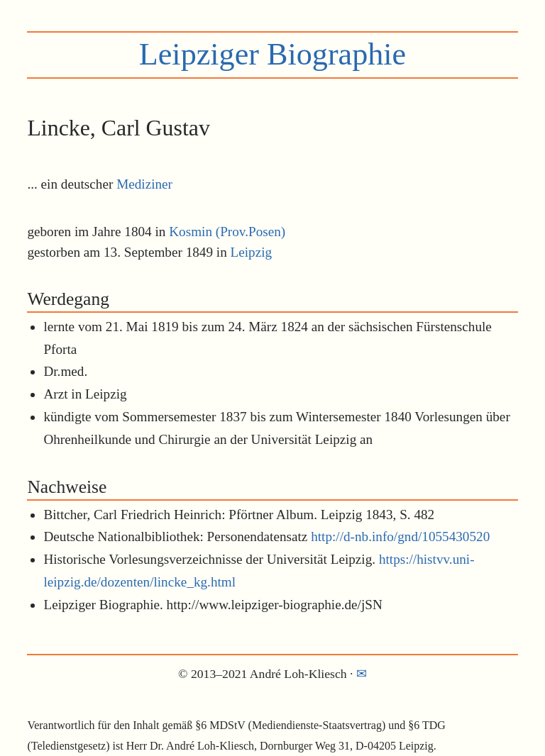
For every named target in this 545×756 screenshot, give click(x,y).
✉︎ (362, 674)
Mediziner (144, 184)
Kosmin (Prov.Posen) (227, 232)
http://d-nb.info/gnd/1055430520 (400, 537)
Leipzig (252, 252)
